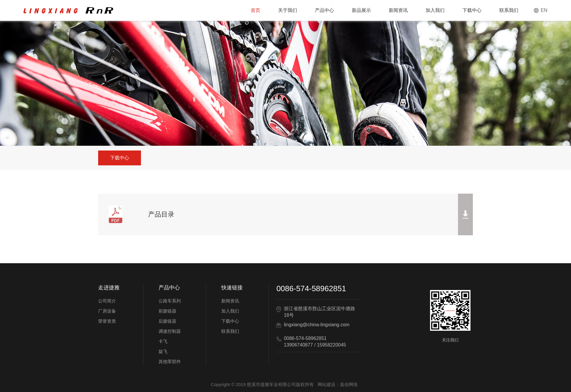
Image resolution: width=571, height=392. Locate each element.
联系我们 (509, 10)
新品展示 (361, 10)
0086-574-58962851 (311, 288)
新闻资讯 (398, 10)
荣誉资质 (107, 321)
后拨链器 (167, 321)
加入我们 (435, 10)
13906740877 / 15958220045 (315, 345)
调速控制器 (170, 331)
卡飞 (163, 341)
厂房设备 (107, 311)
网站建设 (327, 384)
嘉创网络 (349, 384)
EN (544, 10)
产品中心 (324, 10)
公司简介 (107, 301)
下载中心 (472, 10)
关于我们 (288, 10)
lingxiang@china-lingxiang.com (317, 325)
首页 (255, 10)
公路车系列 (170, 301)
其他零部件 (170, 362)
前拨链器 (167, 311)
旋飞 (163, 351)
